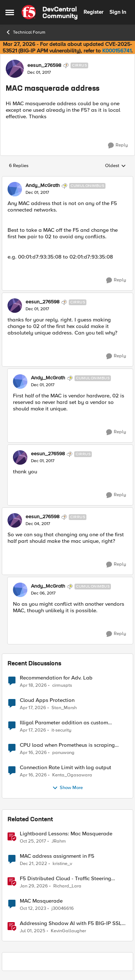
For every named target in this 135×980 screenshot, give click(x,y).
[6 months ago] (34, 886)
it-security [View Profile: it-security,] (61, 730)
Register (93, 12)
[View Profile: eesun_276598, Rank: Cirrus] (15, 69)
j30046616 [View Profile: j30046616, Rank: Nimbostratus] (63, 908)
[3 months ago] (33, 685)
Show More (67, 788)
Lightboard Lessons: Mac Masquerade (66, 834)
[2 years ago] (33, 908)
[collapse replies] (67, 180)
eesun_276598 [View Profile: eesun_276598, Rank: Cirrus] (44, 65)
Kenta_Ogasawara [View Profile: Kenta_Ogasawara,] (72, 775)
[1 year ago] (33, 931)
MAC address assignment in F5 (57, 856)
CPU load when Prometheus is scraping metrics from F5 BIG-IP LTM (67, 745)
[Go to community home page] (49, 12)
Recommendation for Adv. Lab (56, 678)
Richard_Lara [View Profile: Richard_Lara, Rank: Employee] (67, 886)
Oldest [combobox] (116, 166)
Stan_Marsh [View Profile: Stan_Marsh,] (64, 708)
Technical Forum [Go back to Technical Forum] (25, 32)
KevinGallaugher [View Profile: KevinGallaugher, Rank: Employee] (68, 931)
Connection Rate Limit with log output (66, 768)
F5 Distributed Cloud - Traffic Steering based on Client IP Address (66, 879)
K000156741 (117, 51)
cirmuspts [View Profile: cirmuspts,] (62, 685)
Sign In (118, 12)
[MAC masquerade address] (37, 193)
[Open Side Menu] (10, 12)
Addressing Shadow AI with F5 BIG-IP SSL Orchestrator (71, 923)
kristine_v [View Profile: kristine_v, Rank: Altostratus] (62, 863)
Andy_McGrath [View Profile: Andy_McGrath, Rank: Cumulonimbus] (43, 186)
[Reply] (118, 145)
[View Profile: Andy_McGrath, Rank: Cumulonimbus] (15, 189)
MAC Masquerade (41, 901)
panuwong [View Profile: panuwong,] (63, 752)
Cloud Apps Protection (47, 700)
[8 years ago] (33, 841)
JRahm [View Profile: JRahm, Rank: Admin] (59, 841)
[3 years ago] (33, 864)
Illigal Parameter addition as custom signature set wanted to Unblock (64, 723)
